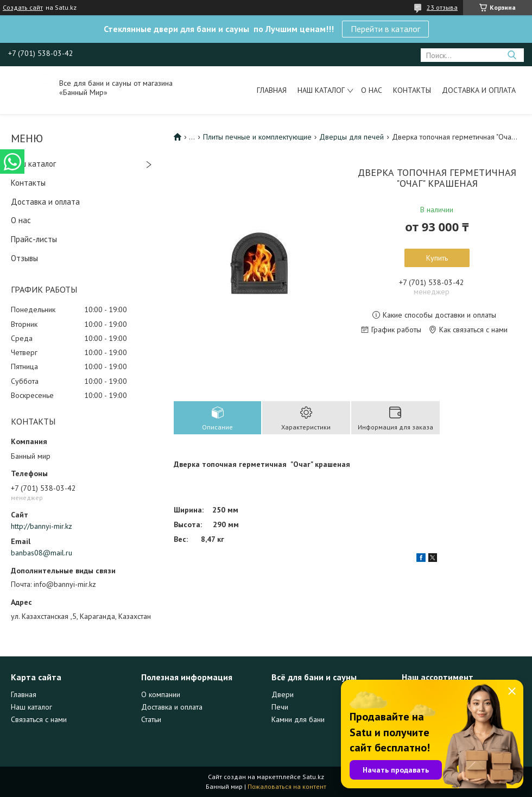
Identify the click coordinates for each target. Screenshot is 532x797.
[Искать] (512, 55)
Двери (283, 694)
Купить (437, 258)
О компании (161, 694)
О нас (372, 90)
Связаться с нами (39, 719)
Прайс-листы (34, 239)
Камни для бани (298, 719)
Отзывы (24, 258)
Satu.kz (313, 777)
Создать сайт (23, 8)
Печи (280, 707)
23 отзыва (442, 7)
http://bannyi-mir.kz (42, 526)
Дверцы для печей (351, 137)
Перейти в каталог (385, 29)
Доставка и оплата (479, 90)
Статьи (151, 719)
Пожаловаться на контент (287, 786)
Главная (272, 90)
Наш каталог (321, 90)
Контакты (412, 90)
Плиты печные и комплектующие (257, 137)
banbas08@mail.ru (42, 553)
